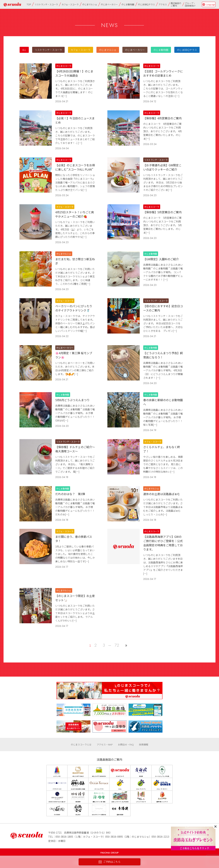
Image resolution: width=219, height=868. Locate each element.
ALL (24, 50)
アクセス (163, 4)
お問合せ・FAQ (126, 744)
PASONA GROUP (110, 853)
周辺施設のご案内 (176, 4)
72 (117, 645)
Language (210, 4)
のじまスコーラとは (81, 744)
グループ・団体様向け (190, 4)
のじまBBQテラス (146, 4)
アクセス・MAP (105, 744)
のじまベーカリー (109, 4)
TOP (29, 4)
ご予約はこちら (109, 862)
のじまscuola (12, 5)
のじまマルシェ (90, 4)
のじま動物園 (128, 4)
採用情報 (144, 744)
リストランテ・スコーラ (46, 4)
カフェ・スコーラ (70, 4)
